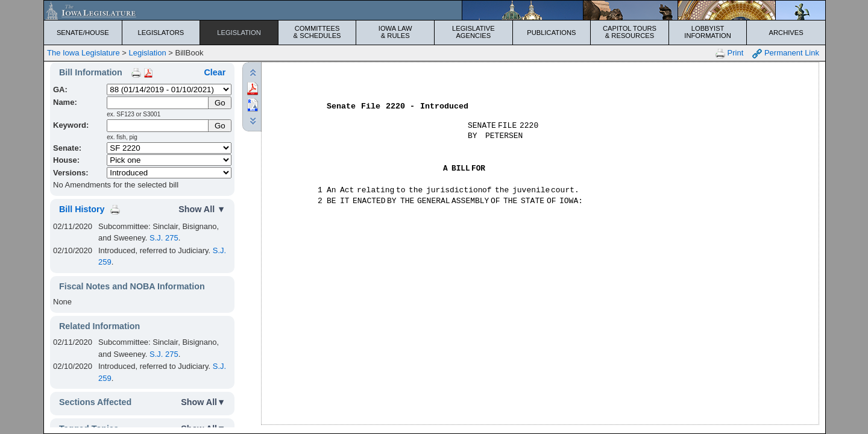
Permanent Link (786, 53)
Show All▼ (203, 402)
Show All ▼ (202, 209)
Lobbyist (708, 32)
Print (729, 53)
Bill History (82, 209)
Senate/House (83, 33)
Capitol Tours (630, 32)
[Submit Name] (220, 103)
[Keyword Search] (158, 126)
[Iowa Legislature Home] (435, 10)
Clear (215, 72)
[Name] (158, 103)
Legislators (161, 33)
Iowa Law (395, 32)
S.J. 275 (164, 238)
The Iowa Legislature (83, 53)
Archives (786, 33)
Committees (317, 32)
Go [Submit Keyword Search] (220, 126)
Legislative (473, 32)
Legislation (239, 33)
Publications (551, 33)
